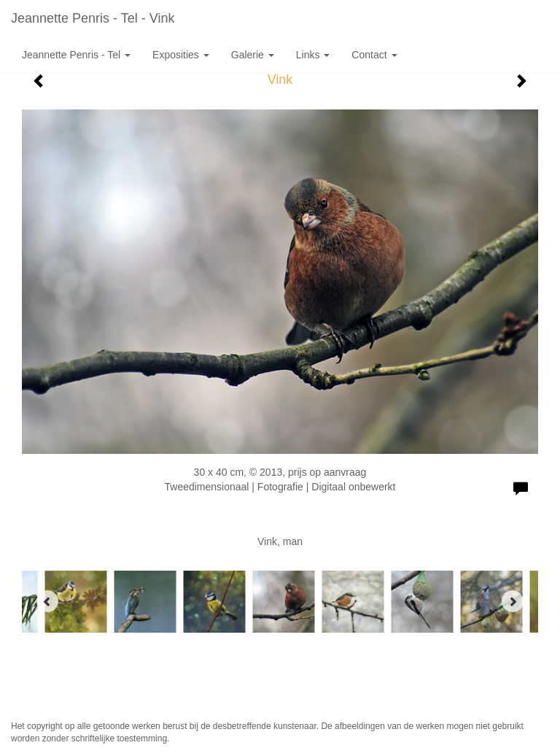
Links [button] (313, 55)
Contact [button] (374, 55)
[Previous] (47, 601)
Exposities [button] (181, 55)
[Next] (513, 601)
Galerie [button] (253, 55)
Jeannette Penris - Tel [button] (76, 55)
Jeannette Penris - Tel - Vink (93, 18)
